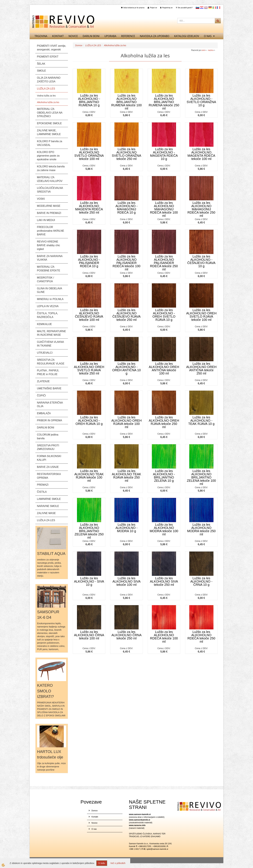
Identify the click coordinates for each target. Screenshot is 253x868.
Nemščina (210, 8)
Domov (79, 45)
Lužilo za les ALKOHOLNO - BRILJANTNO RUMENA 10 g (89, 100)
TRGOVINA (41, 36)
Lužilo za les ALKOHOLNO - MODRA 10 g (127, 528)
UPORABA (110, 36)
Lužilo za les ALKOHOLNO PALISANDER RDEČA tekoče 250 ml (164, 263)
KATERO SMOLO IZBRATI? (46, 691)
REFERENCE (128, 36)
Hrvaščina (202, 8)
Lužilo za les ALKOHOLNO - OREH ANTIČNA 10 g (127, 368)
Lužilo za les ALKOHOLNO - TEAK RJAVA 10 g (201, 421)
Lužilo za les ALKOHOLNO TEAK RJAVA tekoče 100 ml (89, 476)
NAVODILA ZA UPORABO (155, 36)
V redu (102, 863)
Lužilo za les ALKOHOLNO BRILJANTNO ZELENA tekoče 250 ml (89, 531)
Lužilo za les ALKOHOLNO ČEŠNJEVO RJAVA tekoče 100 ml (89, 315)
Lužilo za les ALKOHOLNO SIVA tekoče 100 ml (126, 581)
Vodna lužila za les (46, 96)
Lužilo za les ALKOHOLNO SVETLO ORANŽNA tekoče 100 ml (89, 154)
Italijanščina (214, 8)
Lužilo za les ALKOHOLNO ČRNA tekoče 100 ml (89, 635)
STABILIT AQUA (51, 554)
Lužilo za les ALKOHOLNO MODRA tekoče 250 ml (201, 529)
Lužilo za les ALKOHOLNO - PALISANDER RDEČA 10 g (89, 261)
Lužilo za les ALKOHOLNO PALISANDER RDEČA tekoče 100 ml (126, 263)
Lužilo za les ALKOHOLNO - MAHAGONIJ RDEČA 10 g (127, 208)
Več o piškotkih (118, 863)
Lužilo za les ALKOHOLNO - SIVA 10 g (89, 581)
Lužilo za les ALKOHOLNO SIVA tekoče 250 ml (164, 581)
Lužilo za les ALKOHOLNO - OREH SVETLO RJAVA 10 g (164, 315)
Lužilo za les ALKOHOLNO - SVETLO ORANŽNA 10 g (201, 100)
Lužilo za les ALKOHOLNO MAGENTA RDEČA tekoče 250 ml (89, 208)
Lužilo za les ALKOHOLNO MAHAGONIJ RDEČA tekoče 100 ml (164, 209)
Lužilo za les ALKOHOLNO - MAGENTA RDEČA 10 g (164, 154)
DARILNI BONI (91, 36)
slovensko (197, 8)
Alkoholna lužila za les (48, 102)
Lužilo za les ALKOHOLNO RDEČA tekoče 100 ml (164, 637)
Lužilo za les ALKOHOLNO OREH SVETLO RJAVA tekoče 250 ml (89, 368)
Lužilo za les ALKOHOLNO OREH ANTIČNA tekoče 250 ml (201, 368)
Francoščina (218, 8)
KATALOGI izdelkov (187, 36)
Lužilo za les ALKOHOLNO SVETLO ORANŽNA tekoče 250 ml (126, 154)
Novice (73, 36)
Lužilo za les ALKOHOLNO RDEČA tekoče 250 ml (201, 637)
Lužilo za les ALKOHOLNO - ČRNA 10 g (201, 581)
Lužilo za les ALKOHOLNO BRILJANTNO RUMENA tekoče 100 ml (127, 102)
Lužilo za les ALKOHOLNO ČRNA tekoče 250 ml (127, 635)
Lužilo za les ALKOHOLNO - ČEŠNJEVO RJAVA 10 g (201, 261)
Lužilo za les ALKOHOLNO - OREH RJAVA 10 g (89, 421)
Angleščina (206, 8)
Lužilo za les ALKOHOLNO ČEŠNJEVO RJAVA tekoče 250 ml (127, 315)
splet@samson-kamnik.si (157, 849)
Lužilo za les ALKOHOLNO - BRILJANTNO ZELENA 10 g (164, 476)
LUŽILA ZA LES (93, 45)
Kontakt (58, 36)
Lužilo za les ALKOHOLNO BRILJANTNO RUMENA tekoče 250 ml (164, 102)
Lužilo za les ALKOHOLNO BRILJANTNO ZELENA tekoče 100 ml (201, 477)
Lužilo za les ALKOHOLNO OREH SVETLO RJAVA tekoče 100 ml (201, 315)
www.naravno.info (137, 825)
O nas (208, 36)
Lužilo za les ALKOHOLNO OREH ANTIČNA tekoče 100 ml (164, 368)
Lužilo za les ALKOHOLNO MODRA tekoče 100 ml (164, 529)
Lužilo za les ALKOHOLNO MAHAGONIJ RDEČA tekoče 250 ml (201, 209)
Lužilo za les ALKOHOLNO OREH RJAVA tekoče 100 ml (126, 422)
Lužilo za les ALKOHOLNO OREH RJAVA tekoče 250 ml (164, 422)
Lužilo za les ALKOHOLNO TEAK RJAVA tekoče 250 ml (126, 476)
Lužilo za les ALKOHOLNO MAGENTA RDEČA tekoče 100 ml (201, 154)
